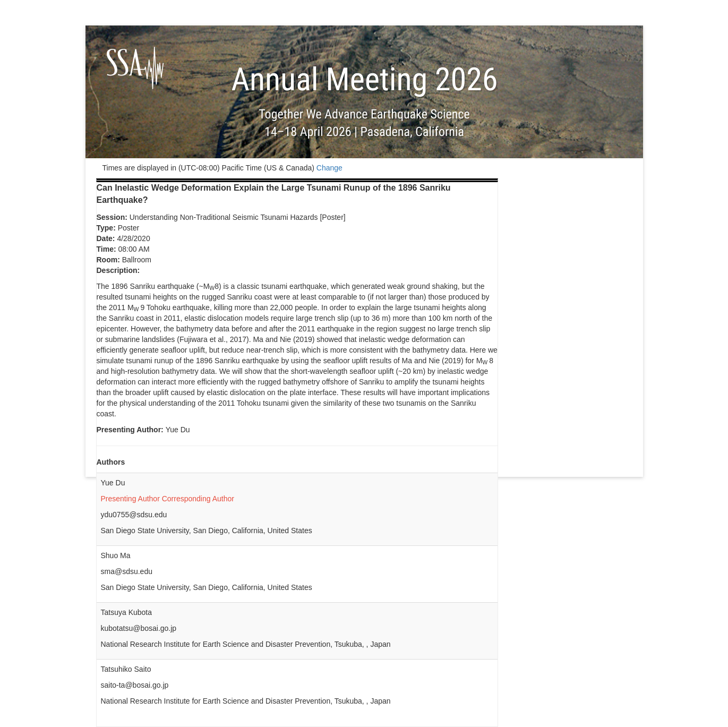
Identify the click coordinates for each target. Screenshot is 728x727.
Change (329, 168)
